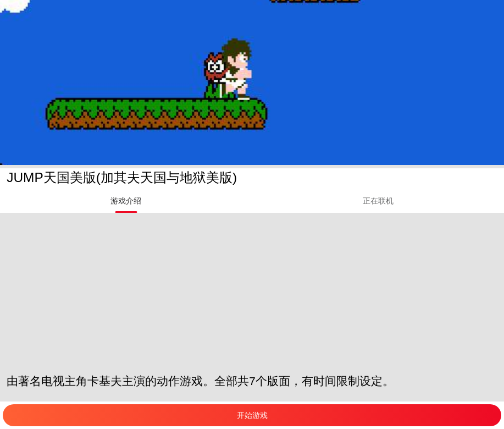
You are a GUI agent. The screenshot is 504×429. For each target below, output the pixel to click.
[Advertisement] (252, 290)
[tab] (126, 201)
